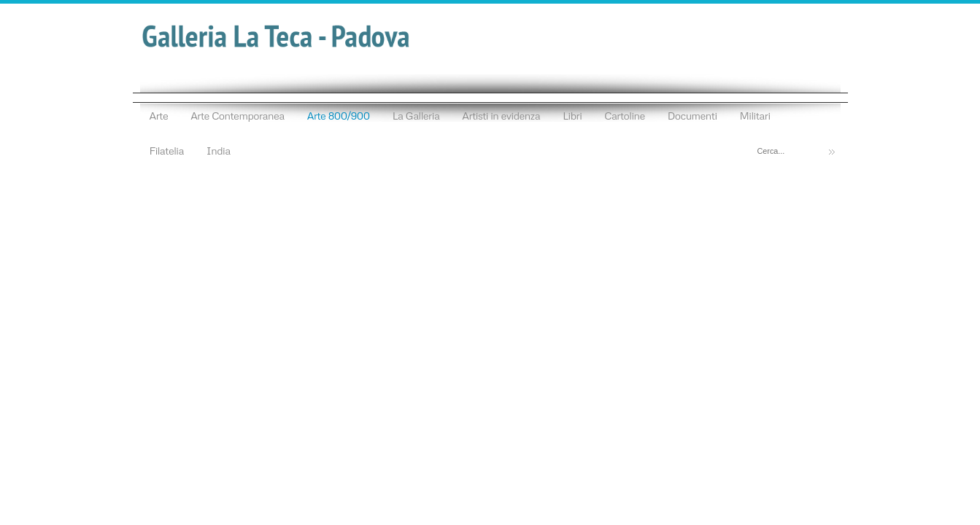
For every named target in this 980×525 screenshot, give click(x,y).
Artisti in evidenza (501, 115)
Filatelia (167, 150)
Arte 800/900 (339, 115)
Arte (159, 115)
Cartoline (625, 115)
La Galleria (416, 115)
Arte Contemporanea (238, 115)
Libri (572, 115)
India (219, 150)
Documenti (692, 115)
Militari (755, 115)
